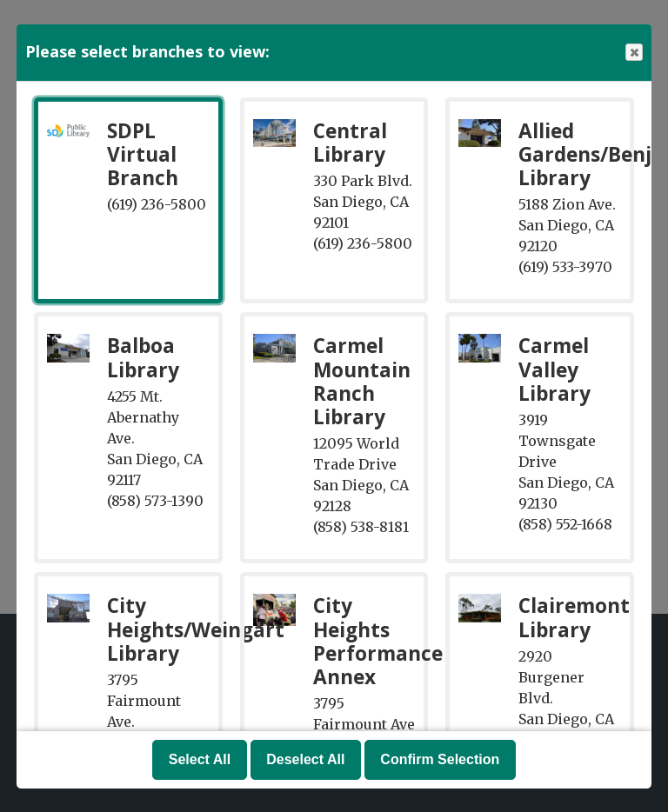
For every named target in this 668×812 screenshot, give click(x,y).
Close (633, 53)
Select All (200, 759)
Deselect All (305, 759)
